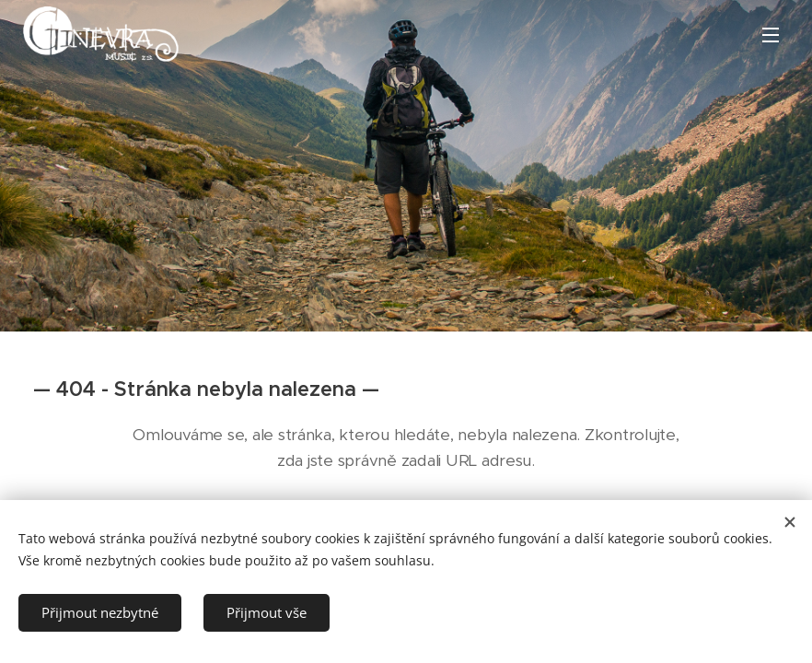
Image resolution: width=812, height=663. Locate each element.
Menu (771, 35)
